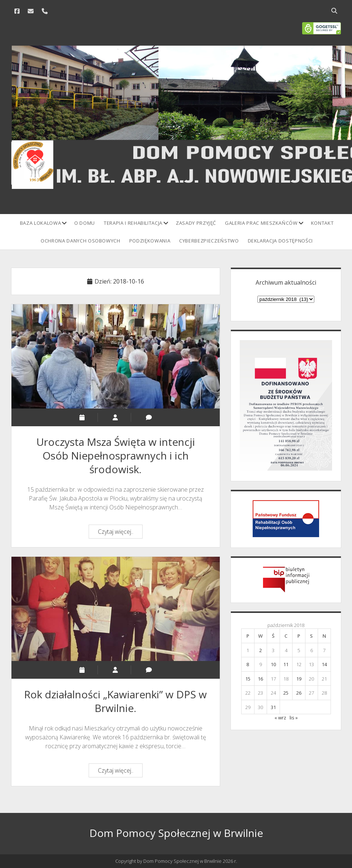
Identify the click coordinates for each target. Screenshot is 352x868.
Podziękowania (150, 241)
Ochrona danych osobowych (81, 241)
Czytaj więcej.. (120, 533)
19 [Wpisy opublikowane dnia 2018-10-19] (299, 679)
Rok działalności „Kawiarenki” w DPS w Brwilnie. (116, 609)
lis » (294, 718)
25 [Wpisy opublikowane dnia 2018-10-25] (286, 693)
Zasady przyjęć (196, 223)
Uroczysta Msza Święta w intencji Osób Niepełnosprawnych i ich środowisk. (116, 356)
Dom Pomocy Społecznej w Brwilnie (176, 833)
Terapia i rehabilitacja (133, 223)
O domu (85, 223)
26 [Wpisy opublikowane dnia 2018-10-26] (299, 693)
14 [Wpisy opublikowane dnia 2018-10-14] (324, 664)
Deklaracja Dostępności (280, 241)
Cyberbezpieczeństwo (209, 241)
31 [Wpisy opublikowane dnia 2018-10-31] (273, 707)
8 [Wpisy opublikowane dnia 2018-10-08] (248, 664)
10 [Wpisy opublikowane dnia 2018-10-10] (273, 664)
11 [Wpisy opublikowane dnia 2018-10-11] (286, 664)
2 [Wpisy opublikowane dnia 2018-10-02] (261, 650)
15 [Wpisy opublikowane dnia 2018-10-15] (248, 679)
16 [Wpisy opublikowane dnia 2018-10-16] (260, 679)
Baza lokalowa (40, 223)
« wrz (280, 718)
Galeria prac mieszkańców (261, 223)
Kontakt (322, 223)
